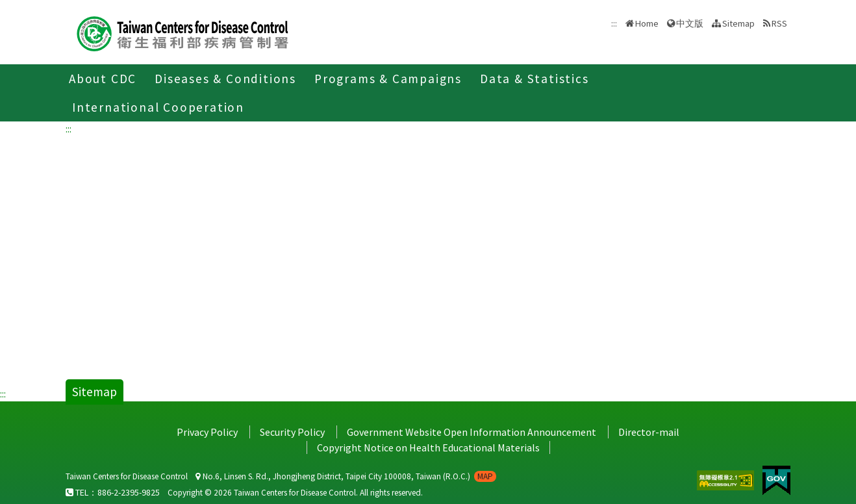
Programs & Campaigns (388, 79)
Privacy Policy (207, 432)
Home (647, 23)
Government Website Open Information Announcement (472, 432)
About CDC (103, 79)
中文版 (690, 23)
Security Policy (292, 432)
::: (69, 129)
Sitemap (738, 23)
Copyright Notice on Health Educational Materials (428, 447)
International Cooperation (158, 107)
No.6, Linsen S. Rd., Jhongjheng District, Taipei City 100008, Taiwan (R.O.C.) (346, 476)
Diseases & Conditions (225, 79)
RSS (779, 23)
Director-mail (649, 432)
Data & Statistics (535, 79)
